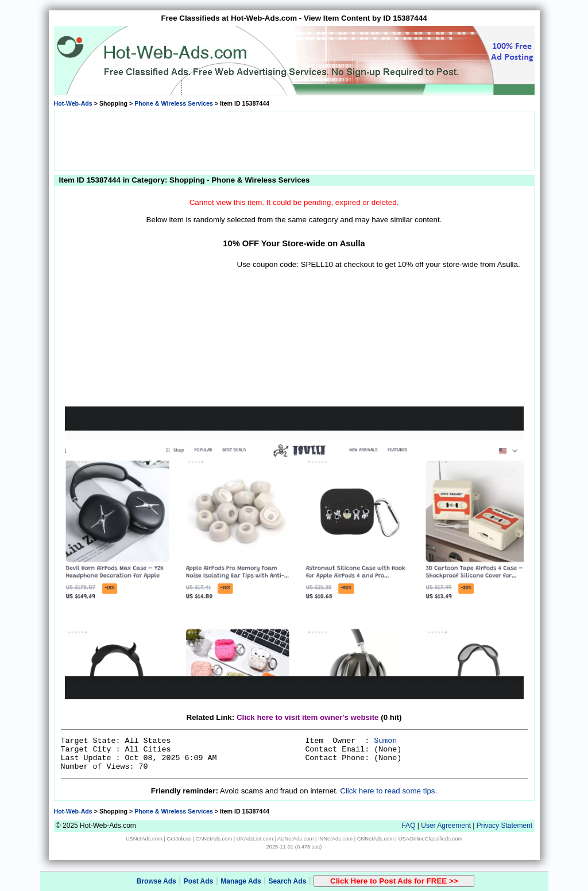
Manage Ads (241, 881)
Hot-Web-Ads (73, 103)
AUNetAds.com (296, 839)
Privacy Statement (504, 826)
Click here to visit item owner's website (308, 717)
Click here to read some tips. (388, 791)
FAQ (408, 826)
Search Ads (288, 881)
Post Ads (199, 881)
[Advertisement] (294, 140)
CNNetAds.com (376, 839)
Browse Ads (156, 881)
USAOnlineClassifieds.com (430, 839)
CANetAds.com (214, 839)
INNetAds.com (335, 839)
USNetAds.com (144, 839)
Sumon (385, 741)
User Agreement (446, 826)
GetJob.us (179, 839)
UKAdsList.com (255, 839)
